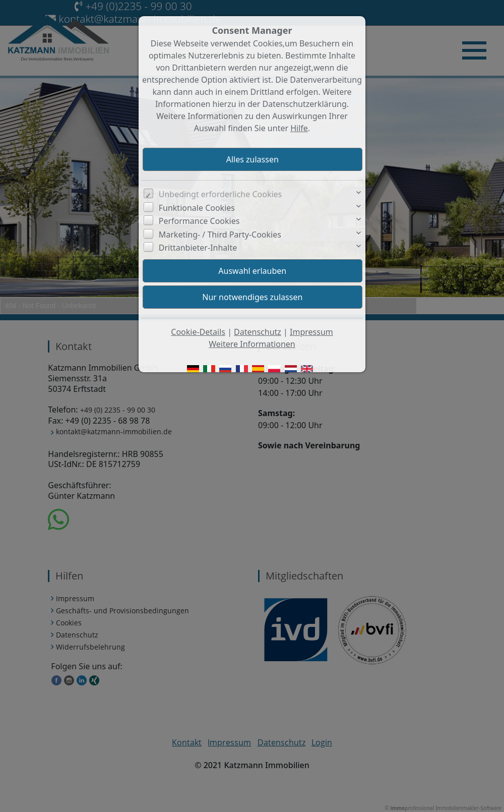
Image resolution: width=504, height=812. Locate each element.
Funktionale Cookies (197, 208)
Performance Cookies (199, 221)
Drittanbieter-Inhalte (198, 248)
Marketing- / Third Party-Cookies (220, 235)
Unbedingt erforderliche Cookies (220, 194)
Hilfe (299, 128)
